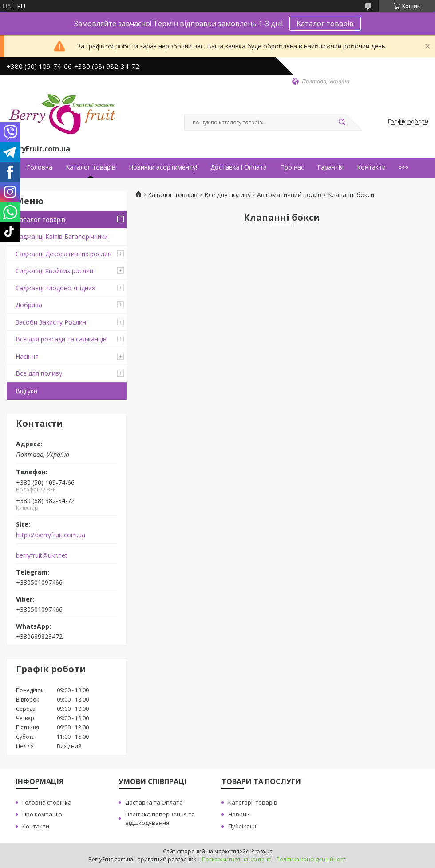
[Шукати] (342, 123)
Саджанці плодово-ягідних (55, 288)
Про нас (292, 167)
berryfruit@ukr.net (42, 555)
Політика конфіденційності (311, 859)
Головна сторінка (47, 802)
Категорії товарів (253, 802)
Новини (239, 814)
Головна (40, 167)
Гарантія (330, 167)
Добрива (29, 305)
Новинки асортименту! (163, 167)
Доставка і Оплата (239, 167)
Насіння (27, 356)
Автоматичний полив (289, 195)
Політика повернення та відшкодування (160, 818)
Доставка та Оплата (154, 802)
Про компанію (42, 814)
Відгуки (26, 391)
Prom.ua (262, 851)
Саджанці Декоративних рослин (63, 254)
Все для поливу (39, 373)
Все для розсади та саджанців (61, 339)
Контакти (371, 167)
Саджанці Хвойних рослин (54, 271)
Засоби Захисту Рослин (51, 322)
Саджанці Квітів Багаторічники (62, 236)
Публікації (242, 826)
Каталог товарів (325, 24)
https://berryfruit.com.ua (51, 535)
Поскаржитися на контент (236, 859)
